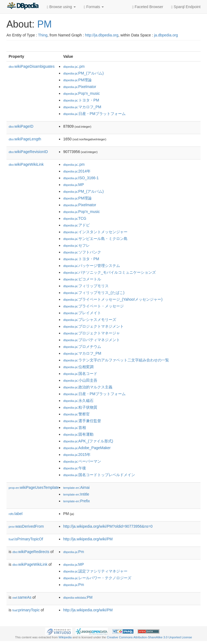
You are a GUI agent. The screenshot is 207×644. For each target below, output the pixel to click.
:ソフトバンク (82, 252)
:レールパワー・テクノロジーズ (97, 578)
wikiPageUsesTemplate (34, 487)
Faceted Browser (148, 7)
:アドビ (76, 225)
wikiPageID (21, 126)
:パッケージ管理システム (91, 266)
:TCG (75, 218)
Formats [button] (94, 7)
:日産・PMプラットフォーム (94, 114)
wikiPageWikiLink (26, 164)
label (15, 514)
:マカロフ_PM (82, 107)
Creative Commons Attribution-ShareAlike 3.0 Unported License (149, 637)
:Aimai (76, 487)
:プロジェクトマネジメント (93, 326)
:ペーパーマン (82, 461)
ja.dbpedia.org (166, 35)
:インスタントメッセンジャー (95, 232)
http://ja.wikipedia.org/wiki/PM (88, 539)
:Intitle (76, 494)
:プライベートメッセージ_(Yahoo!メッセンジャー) (113, 299)
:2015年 (77, 455)
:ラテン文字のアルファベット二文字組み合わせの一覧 (116, 360)
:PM (78, 597)
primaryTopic (26, 610)
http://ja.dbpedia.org (102, 35)
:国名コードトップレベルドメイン (99, 475)
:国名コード (80, 374)
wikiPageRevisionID (28, 152)
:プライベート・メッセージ (93, 306)
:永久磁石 (78, 401)
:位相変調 (78, 367)
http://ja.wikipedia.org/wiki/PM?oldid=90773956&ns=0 (108, 526)
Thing (43, 35)
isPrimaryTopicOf (26, 539)
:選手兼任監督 (82, 421)
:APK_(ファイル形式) (88, 441)
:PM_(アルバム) (83, 73)
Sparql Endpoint (186, 7)
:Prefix (76, 501)
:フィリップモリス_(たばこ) (94, 293)
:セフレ (76, 245)
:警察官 (76, 414)
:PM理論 (77, 80)
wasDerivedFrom (26, 526)
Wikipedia (65, 637)
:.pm (74, 66)
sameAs (22, 597)
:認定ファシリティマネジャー (95, 571)
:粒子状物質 (80, 407)
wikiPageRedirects (31, 552)
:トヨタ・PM (81, 100)
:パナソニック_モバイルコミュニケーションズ (109, 272)
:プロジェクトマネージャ (91, 333)
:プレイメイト (82, 313)
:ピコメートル (82, 279)
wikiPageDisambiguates (32, 66)
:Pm (73, 552)
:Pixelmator (80, 87)
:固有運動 (78, 434)
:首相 (74, 428)
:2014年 (77, 171)
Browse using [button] (61, 7)
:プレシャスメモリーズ (89, 320)
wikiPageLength (25, 139)
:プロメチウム (82, 347)
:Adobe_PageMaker (87, 448)
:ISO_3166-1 (81, 178)
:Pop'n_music (81, 93)
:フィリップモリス (86, 286)
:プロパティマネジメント (91, 340)
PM (44, 24)
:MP (73, 185)
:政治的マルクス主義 (88, 387)
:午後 (74, 468)
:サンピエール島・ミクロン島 (95, 239)
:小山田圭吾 (80, 380)
